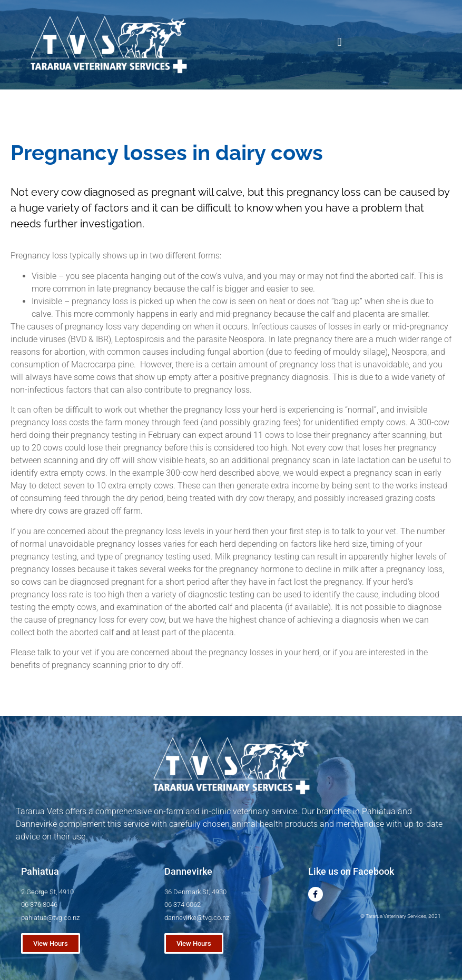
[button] (340, 42)
